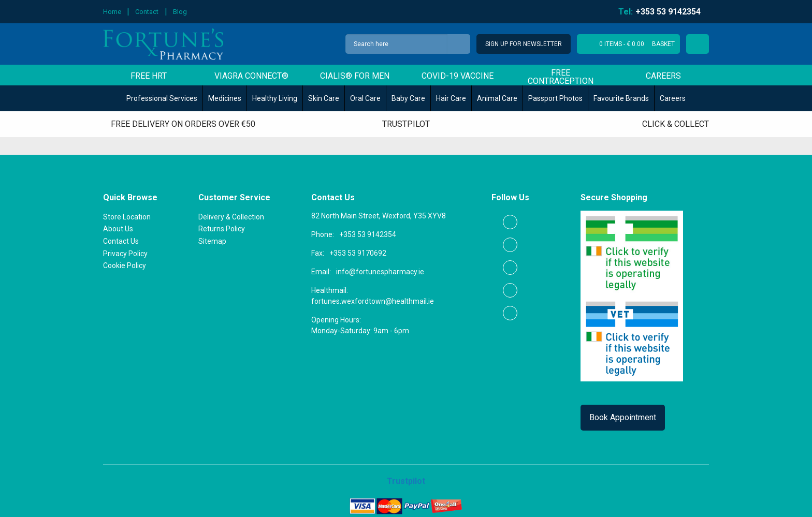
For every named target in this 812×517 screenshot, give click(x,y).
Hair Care (451, 98)
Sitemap (212, 241)
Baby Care (408, 98)
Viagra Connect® (251, 76)
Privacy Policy (125, 254)
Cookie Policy (125, 265)
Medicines (225, 98)
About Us (118, 229)
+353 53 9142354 (368, 234)
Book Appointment (623, 417)
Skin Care (324, 98)
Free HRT (149, 76)
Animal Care (497, 98)
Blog (180, 12)
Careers (663, 76)
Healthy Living (275, 98)
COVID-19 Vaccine (458, 76)
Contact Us (121, 241)
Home (112, 12)
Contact (147, 12)
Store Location (127, 217)
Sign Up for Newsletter (523, 44)
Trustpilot (406, 124)
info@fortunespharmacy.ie (380, 272)
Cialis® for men (355, 76)
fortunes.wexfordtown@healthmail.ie (373, 301)
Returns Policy (222, 229)
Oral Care (365, 98)
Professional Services (162, 98)
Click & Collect (676, 124)
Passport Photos (555, 98)
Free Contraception (561, 77)
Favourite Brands (621, 98)
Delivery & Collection (231, 217)
